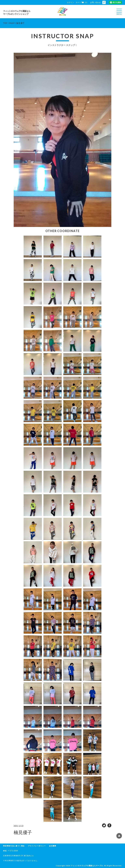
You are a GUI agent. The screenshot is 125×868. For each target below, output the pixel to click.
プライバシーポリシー (37, 846)
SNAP (12, 23)
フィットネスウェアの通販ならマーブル (87, 866)
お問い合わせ (95, 2)
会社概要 (53, 846)
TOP (5, 23)
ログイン (70, 2)
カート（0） (82, 2)
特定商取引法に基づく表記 (14, 846)
